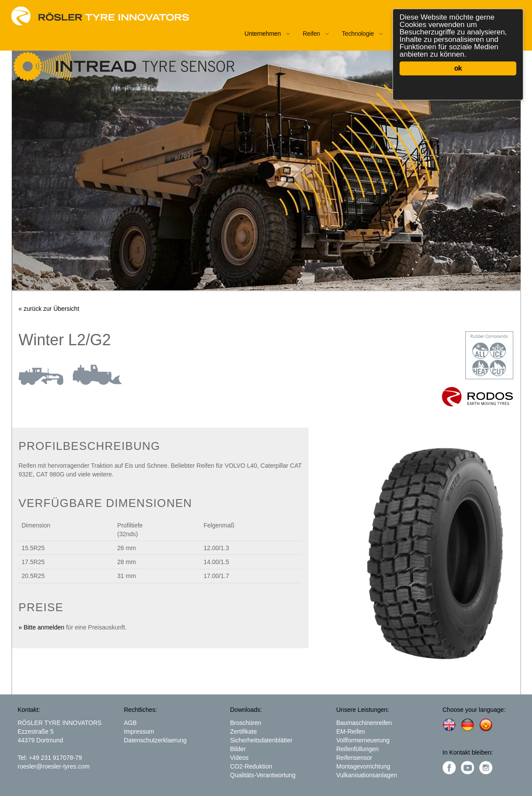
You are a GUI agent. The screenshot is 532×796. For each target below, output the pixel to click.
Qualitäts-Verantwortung (263, 775)
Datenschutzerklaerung (155, 740)
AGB (130, 723)
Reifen (312, 34)
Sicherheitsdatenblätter (261, 740)
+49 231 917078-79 (55, 758)
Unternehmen (263, 34)
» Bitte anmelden (42, 627)
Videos (239, 758)
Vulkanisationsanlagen (367, 775)
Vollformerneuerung (363, 740)
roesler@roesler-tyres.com (54, 766)
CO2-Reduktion (251, 766)
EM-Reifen (351, 731)
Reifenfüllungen (357, 749)
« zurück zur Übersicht (49, 309)
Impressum (139, 731)
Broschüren (246, 723)
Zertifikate (243, 731)
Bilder (238, 749)
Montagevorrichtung (363, 766)
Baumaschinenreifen (364, 723)
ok (458, 68)
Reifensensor (354, 758)
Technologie (358, 34)
